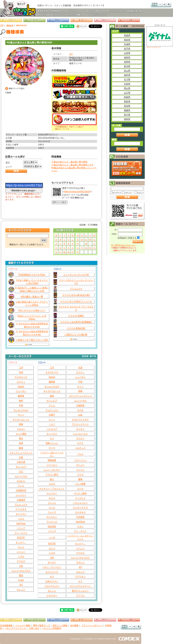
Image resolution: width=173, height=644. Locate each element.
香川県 (127, 115)
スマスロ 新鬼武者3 (76, 328)
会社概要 (74, 625)
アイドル (80, 595)
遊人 (52, 479)
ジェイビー (21, 495)
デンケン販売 (80, 493)
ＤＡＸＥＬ (52, 517)
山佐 (80, 415)
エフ (80, 581)
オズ (52, 577)
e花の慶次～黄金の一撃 (32, 297)
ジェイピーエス (80, 434)
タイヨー (80, 429)
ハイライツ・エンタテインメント (80, 537)
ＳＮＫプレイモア (80, 420)
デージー (80, 465)
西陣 (21, 424)
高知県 (127, 106)
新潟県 (127, 66)
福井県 (127, 75)
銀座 (21, 448)
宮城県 (127, 44)
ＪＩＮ (52, 537)
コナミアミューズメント (21, 453)
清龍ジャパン (52, 443)
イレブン (80, 470)
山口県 (127, 93)
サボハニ (80, 562)
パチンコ (128, 193)
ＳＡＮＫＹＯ (21, 377)
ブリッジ (52, 503)
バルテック (80, 448)
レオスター (52, 595)
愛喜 (21, 575)
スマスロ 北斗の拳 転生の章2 (76, 295)
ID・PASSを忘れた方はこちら (123, 245)
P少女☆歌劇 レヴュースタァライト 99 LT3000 (32, 282)
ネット (52, 420)
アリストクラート (80, 424)
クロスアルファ (52, 586)
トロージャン (80, 460)
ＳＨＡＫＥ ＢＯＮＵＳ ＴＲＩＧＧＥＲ (76, 308)
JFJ (71, 54)
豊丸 (21, 438)
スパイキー (52, 493)
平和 (21, 405)
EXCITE (21, 538)
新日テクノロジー (80, 591)
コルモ (52, 484)
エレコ (21, 547)
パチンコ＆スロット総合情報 (19, 8)
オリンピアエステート (80, 586)
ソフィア (21, 528)
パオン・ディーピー (52, 567)
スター (80, 526)
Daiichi (21, 387)
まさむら (21, 481)
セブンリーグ (52, 572)
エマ (52, 438)
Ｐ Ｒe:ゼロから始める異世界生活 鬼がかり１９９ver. (32, 333)
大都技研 (21, 500)
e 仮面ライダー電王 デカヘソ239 (32, 340)
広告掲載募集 (6, 625)
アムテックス (21, 505)
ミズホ (21, 556)
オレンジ (21, 590)
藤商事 (21, 396)
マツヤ (80, 474)
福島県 (127, 57)
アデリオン (80, 577)
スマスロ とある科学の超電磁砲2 (76, 322)
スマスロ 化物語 (76, 316)
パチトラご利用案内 (52, 628)
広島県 (127, 84)
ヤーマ (52, 448)
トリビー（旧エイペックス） (52, 454)
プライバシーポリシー (92, 625)
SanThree (21, 523)
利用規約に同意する (127, 238)
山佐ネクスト (52, 581)
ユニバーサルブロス (21, 571)
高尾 (21, 443)
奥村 (21, 401)
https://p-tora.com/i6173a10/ (77, 192)
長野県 (127, 62)
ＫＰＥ (80, 443)
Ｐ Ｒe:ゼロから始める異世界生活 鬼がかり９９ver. (32, 325)
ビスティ (21, 382)
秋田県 (127, 40)
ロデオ (80, 410)
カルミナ (80, 572)
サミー (21, 415)
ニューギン (21, 391)
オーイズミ (21, 514)
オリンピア (21, 467)
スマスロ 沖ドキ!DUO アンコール (76, 301)
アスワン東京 (52, 474)
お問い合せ (34, 628)
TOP (2, 25)
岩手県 (127, 49)
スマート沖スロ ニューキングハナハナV (76, 282)
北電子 (52, 415)
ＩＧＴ (52, 424)
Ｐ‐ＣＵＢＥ (21, 509)
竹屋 (21, 457)
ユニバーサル (21, 476)
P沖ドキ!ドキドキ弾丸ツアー (32, 310)
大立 (21, 472)
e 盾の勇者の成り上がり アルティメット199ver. (32, 303)
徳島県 (127, 119)
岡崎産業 (52, 460)
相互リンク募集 (60, 625)
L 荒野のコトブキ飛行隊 (76, 335)
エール (80, 489)
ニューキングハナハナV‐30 (76, 275)
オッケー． (21, 542)
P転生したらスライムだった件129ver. (32, 318)
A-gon (21, 580)
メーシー (21, 552)
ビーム (52, 507)
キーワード (117, 193)
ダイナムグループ (160, 37)
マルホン (21, 429)
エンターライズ (80, 507)
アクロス (21, 561)
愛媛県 (127, 110)
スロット (141, 193)
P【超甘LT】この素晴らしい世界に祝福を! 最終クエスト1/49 (32, 289)
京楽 (21, 372)
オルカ (52, 498)
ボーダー (52, 562)
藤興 (80, 479)
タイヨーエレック (21, 420)
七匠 (21, 566)
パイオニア (52, 429)
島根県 (127, 97)
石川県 (127, 79)
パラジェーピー (80, 503)
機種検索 (10, 25)
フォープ (52, 512)
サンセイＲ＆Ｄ (21, 410)
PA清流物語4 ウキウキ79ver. (32, 275)
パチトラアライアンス (15, 628)
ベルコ (21, 519)
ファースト (52, 465)
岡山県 (127, 88)
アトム (21, 486)
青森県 (127, 35)
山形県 (127, 53)
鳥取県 (127, 101)
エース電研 (21, 434)
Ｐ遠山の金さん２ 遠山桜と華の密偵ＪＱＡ (72, 165)
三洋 (21, 368)
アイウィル (52, 522)
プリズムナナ (76, 289)
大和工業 (21, 462)
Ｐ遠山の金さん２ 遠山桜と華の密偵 (69, 162)
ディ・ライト (21, 533)
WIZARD (52, 526)
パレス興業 (80, 484)
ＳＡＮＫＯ (80, 512)
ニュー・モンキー (52, 470)
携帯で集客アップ (41, 625)
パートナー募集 (23, 625)
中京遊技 (80, 517)
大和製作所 (21, 490)
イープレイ (80, 498)
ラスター (80, 438)
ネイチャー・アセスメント (52, 489)
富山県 (127, 71)
